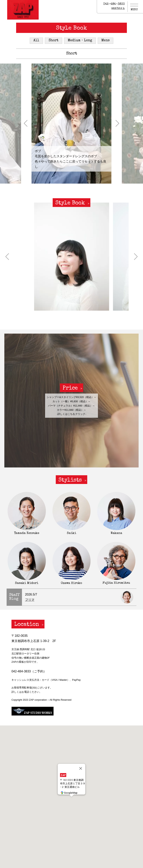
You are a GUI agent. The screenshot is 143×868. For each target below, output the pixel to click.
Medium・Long (80, 41)
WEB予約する (118, 8)
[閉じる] (81, 768)
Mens (106, 41)
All (36, 41)
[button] (26, 124)
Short (54, 41)
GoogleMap (69, 793)
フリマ (30, 600)
